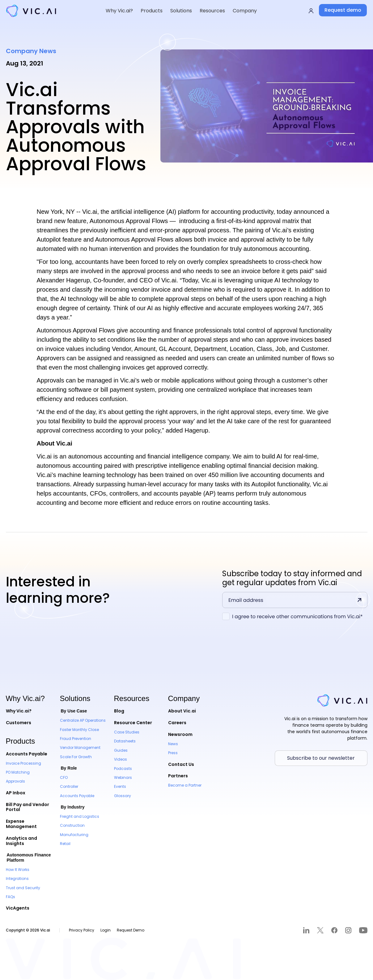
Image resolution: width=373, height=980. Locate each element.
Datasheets (125, 741)
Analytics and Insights (21, 841)
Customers (19, 723)
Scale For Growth (76, 757)
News (173, 744)
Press (173, 753)
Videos (121, 759)
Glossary (123, 796)
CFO (64, 777)
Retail (65, 844)
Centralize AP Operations (83, 720)
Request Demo (131, 930)
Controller (69, 786)
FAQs (11, 897)
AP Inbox (16, 793)
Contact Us (181, 764)
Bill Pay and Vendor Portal (28, 807)
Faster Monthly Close (79, 730)
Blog (119, 711)
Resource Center (133, 723)
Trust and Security (23, 888)
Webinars (123, 777)
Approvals (15, 781)
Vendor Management (80, 748)
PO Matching (18, 772)
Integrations (17, 879)
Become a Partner (185, 785)
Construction (72, 825)
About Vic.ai (182, 711)
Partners (178, 776)
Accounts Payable (27, 754)
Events (120, 786)
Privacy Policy (82, 930)
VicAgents (18, 908)
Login (106, 930)
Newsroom (180, 734)
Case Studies (127, 732)
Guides (121, 750)
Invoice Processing (23, 763)
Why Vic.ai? (19, 711)
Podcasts (123, 769)
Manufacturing (74, 835)
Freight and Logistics (80, 816)
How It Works (18, 870)
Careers (177, 723)
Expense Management (21, 824)
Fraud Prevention (76, 739)
